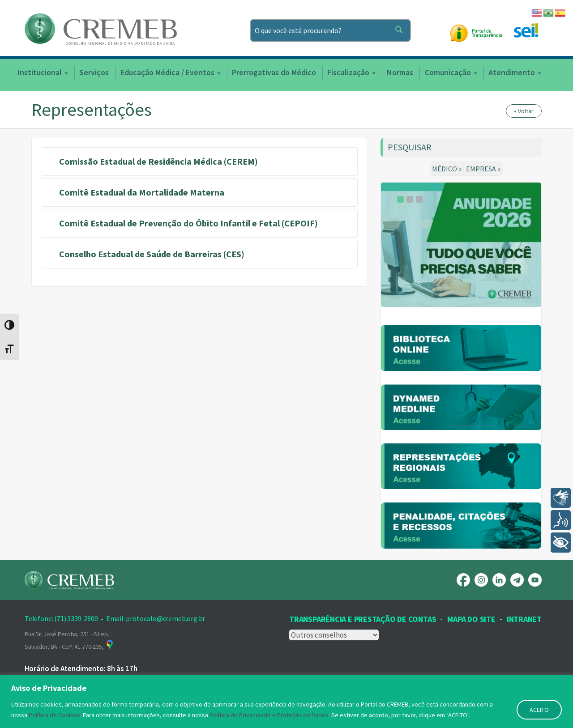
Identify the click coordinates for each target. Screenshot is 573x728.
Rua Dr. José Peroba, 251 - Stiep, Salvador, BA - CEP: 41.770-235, (69, 640)
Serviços (94, 72)
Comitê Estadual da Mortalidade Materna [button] (142, 192)
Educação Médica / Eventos (171, 72)
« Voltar (524, 111)
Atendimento (515, 72)
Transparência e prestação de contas (363, 619)
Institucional (43, 72)
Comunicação (451, 72)
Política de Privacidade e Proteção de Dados (269, 715)
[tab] (199, 162)
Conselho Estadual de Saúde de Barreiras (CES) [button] (152, 254)
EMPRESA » (483, 169)
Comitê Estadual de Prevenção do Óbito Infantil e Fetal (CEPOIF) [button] (188, 223)
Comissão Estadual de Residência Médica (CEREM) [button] (158, 161)
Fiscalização (351, 72)
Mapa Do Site (471, 619)
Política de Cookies (54, 715)
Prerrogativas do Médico (274, 72)
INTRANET (524, 619)
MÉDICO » (447, 169)
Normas (400, 72)
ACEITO (539, 710)
